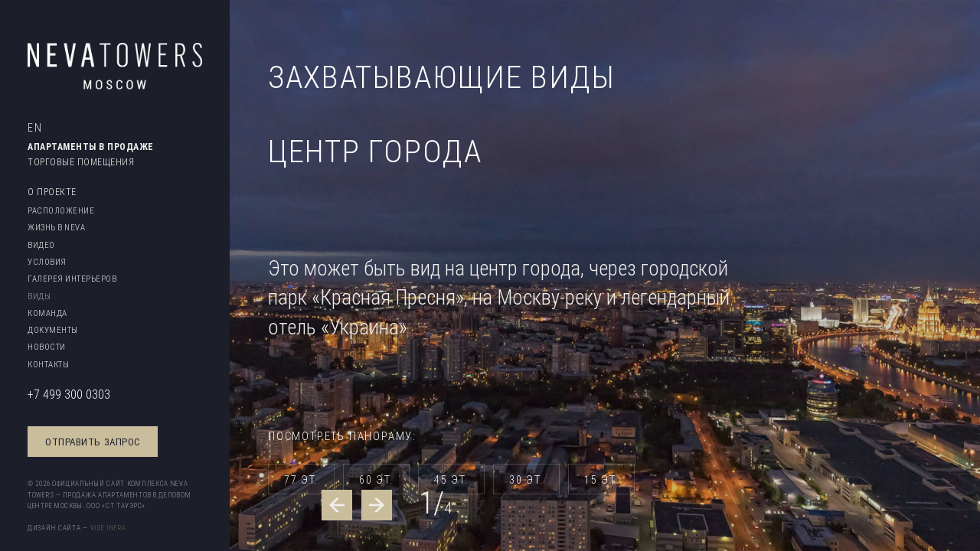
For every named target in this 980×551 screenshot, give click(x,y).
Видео (41, 245)
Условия (47, 262)
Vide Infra (108, 528)
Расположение (61, 210)
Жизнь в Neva (56, 227)
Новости (47, 347)
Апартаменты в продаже (91, 147)
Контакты (48, 364)
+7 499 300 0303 (69, 394)
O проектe (52, 192)
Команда (47, 313)
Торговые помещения (81, 162)
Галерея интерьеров (72, 279)
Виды (39, 296)
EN (35, 128)
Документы (53, 330)
